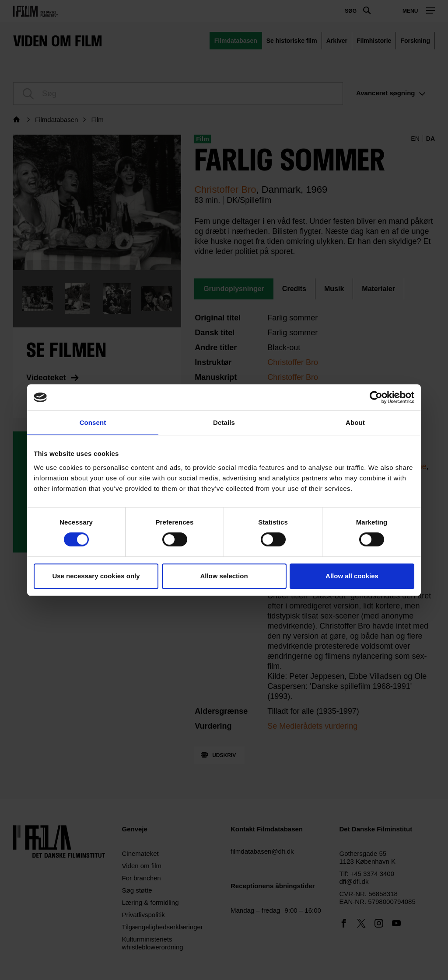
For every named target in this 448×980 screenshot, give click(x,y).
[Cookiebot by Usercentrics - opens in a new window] (376, 397)
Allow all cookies (352, 576)
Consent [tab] (93, 422)
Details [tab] (224, 422)
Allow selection (224, 576)
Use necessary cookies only (96, 576)
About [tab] (355, 422)
